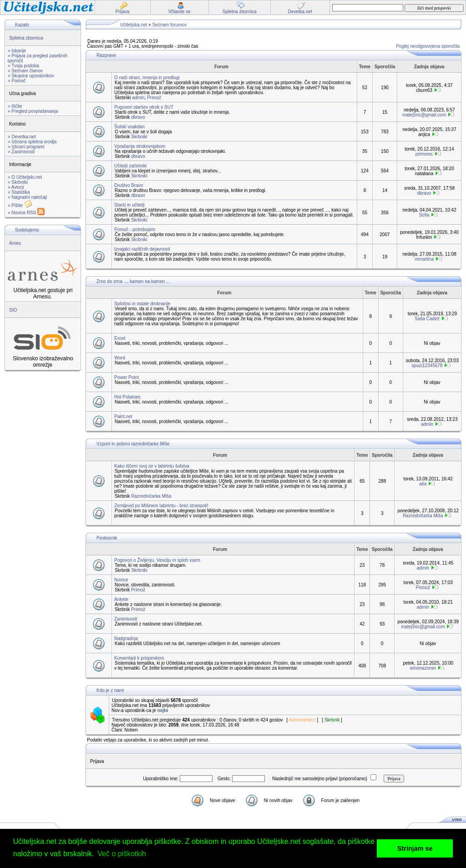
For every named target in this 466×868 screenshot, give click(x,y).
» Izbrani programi (26, 147)
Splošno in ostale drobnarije (142, 304)
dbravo (138, 117)
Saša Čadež (427, 319)
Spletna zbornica (26, 38)
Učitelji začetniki (130, 166)
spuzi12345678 (427, 366)
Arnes (15, 243)
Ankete (121, 599)
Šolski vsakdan (129, 127)
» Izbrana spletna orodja (32, 142)
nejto (163, 710)
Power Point (127, 377)
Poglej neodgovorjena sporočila (428, 46)
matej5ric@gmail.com (424, 115)
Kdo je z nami (110, 690)
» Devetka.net (22, 137)
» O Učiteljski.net (25, 177)
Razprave (106, 55)
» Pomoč (17, 81)
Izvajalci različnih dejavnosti (142, 249)
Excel (120, 338)
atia (423, 484)
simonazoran (423, 668)
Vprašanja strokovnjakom (140, 146)
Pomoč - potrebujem (135, 230)
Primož (154, 98)
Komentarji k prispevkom (139, 658)
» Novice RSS (26, 213)
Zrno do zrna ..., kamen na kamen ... (133, 281)
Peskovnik (107, 538)
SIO (13, 310)
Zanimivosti (126, 619)
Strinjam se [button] (415, 848)
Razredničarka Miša (151, 496)
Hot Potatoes (127, 397)
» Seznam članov (25, 71)
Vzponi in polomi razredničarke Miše (133, 444)
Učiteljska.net (134, 25)
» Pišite (20, 205)
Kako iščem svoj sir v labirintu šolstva (152, 466)
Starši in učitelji (129, 205)
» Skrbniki (18, 182)
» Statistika (19, 192)
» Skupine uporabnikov (31, 76)
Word (120, 358)
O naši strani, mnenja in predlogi (147, 78)
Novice (121, 580)
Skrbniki (139, 137)
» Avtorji (16, 187)
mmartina (424, 259)
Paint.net (123, 416)
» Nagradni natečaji (27, 197)
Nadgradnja (126, 638)
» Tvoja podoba (23, 66)
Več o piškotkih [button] (122, 854)
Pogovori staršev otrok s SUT (144, 107)
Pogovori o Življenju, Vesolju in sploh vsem (157, 560)
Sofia (424, 215)
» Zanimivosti (21, 152)
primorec (424, 154)
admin (138, 98)
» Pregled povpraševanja (33, 111)
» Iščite (15, 106)
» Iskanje (17, 51)
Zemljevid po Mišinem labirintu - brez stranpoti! (161, 506)
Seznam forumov (170, 25)
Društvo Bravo (129, 185)
